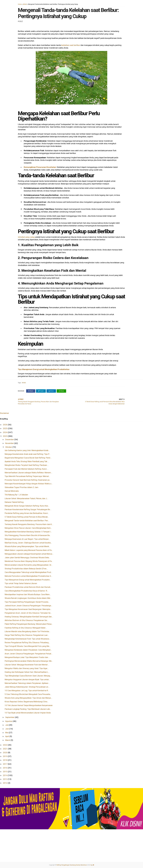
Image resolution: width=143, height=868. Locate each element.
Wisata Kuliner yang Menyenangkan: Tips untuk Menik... (27, 546)
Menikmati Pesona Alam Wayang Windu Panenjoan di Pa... (29, 561)
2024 (5, 432)
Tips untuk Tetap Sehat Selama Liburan (21, 583)
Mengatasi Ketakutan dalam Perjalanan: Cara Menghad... (28, 650)
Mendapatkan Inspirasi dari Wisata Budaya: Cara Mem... (28, 594)
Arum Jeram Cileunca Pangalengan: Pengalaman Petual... (29, 654)
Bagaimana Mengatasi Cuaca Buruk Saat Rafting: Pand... (28, 458)
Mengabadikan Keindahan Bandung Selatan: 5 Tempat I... (28, 532)
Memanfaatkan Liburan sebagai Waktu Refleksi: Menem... (28, 473)
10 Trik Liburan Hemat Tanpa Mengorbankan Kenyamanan (29, 705)
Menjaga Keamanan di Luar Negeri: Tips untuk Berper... (27, 539)
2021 (5, 749)
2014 (5, 775)
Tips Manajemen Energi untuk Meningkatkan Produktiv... (28, 580)
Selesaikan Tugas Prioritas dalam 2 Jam (22, 487)
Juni (7, 729)
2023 (5, 436)
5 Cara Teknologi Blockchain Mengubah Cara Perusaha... (28, 694)
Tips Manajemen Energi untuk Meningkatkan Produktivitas (44, 369)
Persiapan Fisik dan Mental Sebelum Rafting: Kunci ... (27, 469)
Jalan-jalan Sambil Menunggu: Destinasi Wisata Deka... (27, 558)
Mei (7, 733)
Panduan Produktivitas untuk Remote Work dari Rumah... (28, 587)
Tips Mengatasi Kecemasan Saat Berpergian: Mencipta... (28, 609)
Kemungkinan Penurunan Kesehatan (40, 167)
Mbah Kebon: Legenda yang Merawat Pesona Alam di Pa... (29, 550)
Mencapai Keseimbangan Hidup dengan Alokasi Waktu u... (29, 484)
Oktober (9, 447)
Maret (8, 740)
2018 (5, 760)
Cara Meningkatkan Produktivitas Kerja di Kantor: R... (27, 591)
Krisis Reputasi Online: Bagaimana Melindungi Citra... (27, 702)
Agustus (9, 721)
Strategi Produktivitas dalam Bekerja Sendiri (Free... (26, 569)
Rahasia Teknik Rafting (14, 502)
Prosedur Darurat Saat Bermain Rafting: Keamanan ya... (28, 480)
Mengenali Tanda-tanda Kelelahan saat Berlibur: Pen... (27, 521)
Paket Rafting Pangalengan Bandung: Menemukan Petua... (29, 624)
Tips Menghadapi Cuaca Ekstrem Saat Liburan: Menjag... (28, 676)
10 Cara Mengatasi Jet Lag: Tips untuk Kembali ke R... (27, 691)
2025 (5, 428)
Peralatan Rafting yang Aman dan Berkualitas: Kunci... (27, 513)
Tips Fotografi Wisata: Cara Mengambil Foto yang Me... (28, 646)
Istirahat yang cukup (26, 237)
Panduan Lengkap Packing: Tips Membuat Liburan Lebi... (28, 709)
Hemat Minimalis (12, 491)
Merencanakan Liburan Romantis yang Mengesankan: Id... (29, 565)
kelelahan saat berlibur (71, 45)
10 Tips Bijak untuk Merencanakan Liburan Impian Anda (28, 713)
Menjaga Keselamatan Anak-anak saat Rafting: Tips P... (27, 454)
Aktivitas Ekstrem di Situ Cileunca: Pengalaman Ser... (27, 620)
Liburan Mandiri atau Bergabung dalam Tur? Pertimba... (27, 631)
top (92, 865)
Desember (10, 439)
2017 (5, 764)
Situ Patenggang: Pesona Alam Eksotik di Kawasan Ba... (28, 535)
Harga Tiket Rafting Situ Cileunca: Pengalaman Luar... (27, 635)
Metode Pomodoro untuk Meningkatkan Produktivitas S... (28, 576)
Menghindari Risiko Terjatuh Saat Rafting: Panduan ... (27, 465)
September (10, 717)
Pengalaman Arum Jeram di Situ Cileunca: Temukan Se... (28, 613)
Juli (7, 725)
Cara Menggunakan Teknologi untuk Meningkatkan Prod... (28, 572)
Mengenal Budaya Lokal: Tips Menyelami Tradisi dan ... (27, 657)
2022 (5, 745)
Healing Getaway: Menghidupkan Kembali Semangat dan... (29, 617)
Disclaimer (4, 413)
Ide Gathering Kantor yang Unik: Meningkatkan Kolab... (27, 450)
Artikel (25, 4)
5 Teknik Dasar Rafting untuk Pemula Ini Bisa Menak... (27, 517)
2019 (5, 756)
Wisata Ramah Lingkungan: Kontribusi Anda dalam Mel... (28, 598)
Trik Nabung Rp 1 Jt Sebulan (16, 495)
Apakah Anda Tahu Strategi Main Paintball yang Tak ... (27, 461)
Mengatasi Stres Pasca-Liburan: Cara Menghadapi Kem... (28, 528)
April (7, 736)
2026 (5, 425)
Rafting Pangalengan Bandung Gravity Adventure (72, 865)
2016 (5, 768)
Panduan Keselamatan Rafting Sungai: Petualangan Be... (28, 509)
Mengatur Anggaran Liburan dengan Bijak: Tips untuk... (27, 679)
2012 (5, 783)
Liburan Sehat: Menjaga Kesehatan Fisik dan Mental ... (27, 665)
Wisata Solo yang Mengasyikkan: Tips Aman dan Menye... (28, 698)
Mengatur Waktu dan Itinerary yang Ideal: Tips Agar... (27, 668)
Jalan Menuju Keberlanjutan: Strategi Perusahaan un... (27, 687)
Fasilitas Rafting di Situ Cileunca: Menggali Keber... (26, 628)
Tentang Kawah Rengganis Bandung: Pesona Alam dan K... (29, 524)
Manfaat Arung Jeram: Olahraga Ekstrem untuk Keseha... (28, 543)
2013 (5, 779)
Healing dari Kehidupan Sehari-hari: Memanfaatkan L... (27, 672)
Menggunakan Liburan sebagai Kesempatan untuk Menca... (29, 554)
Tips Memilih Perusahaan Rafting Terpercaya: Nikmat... (27, 476)
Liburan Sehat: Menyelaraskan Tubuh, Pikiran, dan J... (26, 498)
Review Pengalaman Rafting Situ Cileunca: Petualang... (27, 642)
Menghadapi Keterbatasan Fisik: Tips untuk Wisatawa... (28, 639)
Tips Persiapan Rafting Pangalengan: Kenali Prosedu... (27, 602)
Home (20, 4)
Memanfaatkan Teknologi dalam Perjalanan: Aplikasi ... (27, 683)
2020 (5, 753)
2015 (5, 772)
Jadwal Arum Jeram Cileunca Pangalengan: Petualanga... (28, 606)
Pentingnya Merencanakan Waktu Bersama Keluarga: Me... (29, 661)
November (10, 443)
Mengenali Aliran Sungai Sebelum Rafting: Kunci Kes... (27, 506)
